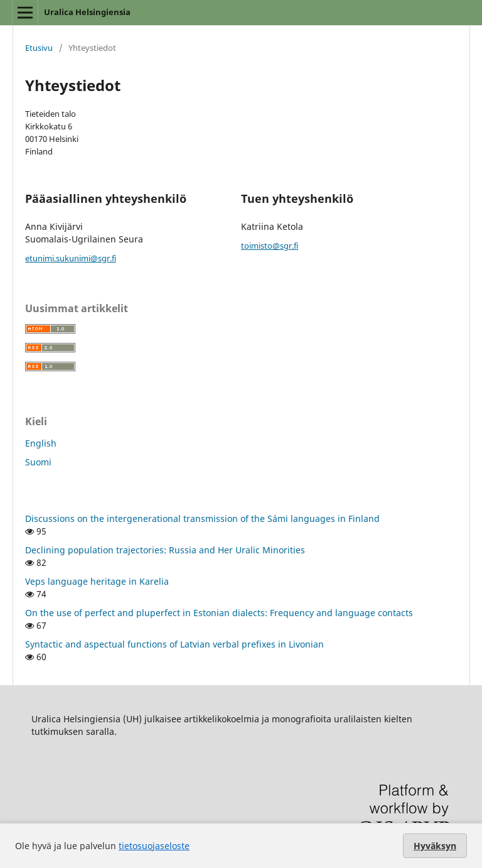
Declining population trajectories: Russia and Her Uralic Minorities (165, 550)
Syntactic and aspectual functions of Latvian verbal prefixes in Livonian (174, 644)
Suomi (38, 462)
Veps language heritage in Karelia (97, 581)
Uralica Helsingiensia (87, 12)
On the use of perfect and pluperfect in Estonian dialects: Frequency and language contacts (219, 613)
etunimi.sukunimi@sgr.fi (71, 258)
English (41, 443)
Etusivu (39, 48)
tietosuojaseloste (154, 846)
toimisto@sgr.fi (270, 246)
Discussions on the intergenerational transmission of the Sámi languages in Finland (202, 518)
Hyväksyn (435, 846)
